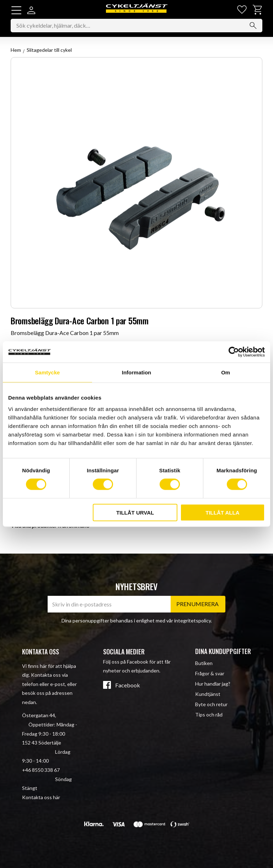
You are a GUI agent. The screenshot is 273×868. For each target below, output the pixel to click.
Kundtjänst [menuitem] (208, 694)
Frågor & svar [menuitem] (210, 673)
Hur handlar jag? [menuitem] (213, 684)
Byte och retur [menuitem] (211, 704)
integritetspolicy (192, 620)
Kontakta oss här (41, 797)
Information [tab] (137, 372)
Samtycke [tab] (47, 372)
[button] (16, 10)
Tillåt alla (222, 512)
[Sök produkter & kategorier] (136, 27)
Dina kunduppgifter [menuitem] (223, 651)
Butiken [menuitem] (204, 663)
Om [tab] (226, 372)
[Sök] (253, 27)
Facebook (128, 685)
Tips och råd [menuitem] (209, 715)
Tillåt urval (135, 512)
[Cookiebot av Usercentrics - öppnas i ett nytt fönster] (234, 352)
